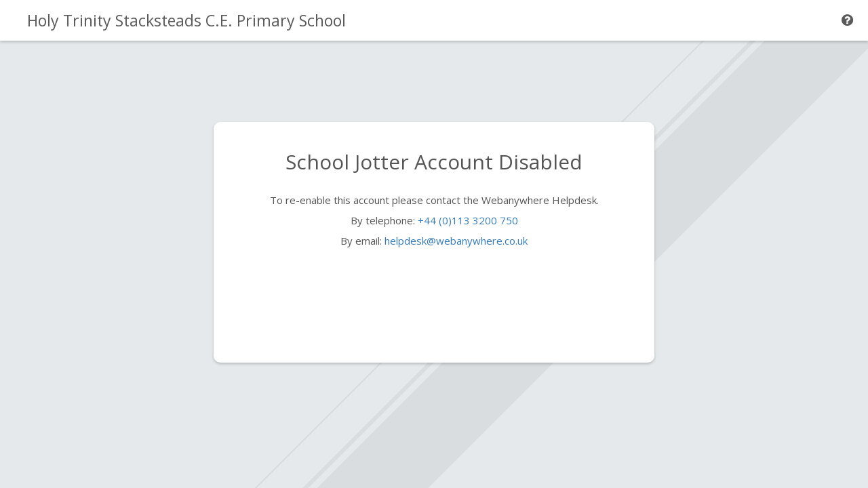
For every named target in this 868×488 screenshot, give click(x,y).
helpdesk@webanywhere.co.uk (456, 241)
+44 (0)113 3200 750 (468, 220)
